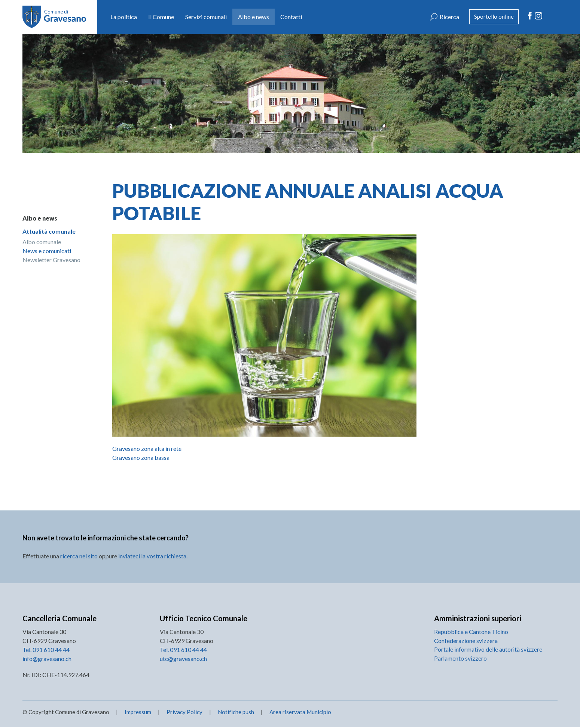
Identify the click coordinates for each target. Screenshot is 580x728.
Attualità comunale (49, 231)
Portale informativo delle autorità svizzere (488, 650)
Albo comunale (42, 242)
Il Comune (161, 17)
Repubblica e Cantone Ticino (471, 632)
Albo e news (254, 17)
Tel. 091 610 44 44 (46, 650)
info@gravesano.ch (47, 659)
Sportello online (492, 17)
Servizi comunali (206, 17)
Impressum (138, 713)
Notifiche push (235, 713)
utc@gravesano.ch (183, 659)
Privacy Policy (184, 713)
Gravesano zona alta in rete (147, 448)
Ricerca (446, 17)
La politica (124, 17)
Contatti (291, 17)
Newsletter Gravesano (51, 260)
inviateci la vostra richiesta (152, 556)
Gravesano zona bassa (141, 457)
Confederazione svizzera (466, 641)
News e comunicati (47, 251)
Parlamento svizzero (460, 659)
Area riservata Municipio (300, 713)
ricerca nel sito (79, 556)
